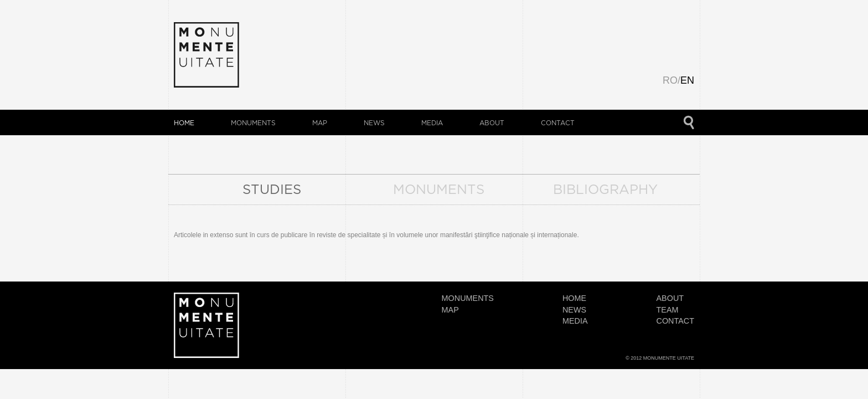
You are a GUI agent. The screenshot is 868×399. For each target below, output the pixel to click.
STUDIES (272, 189)
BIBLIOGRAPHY (605, 189)
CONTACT (558, 123)
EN (687, 80)
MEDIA (432, 123)
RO (670, 80)
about (492, 123)
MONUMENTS (439, 189)
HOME (184, 123)
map (320, 123)
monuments (253, 123)
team (668, 310)
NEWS (374, 123)
